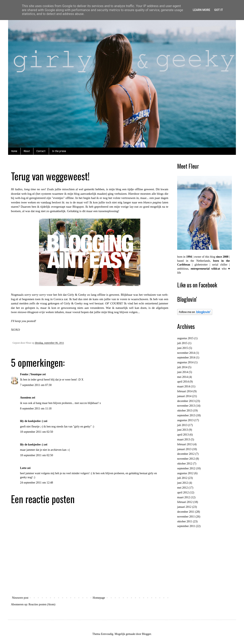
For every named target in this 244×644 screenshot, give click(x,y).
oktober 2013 (185, 411)
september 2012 (186, 468)
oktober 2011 (185, 521)
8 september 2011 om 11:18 (36, 409)
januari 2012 (184, 507)
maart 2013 (184, 439)
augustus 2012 (185, 473)
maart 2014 (184, 386)
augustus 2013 (185, 420)
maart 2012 (184, 497)
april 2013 (183, 435)
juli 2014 (182, 367)
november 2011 (186, 517)
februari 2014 (185, 391)
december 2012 (186, 454)
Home (14, 151)
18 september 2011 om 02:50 (37, 432)
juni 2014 (183, 372)
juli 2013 (182, 425)
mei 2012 (183, 488)
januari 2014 (184, 396)
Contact (41, 151)
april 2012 (183, 493)
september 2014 (186, 358)
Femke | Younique (31, 374)
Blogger (146, 634)
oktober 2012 (185, 464)
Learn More (201, 10)
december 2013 (186, 401)
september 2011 (186, 526)
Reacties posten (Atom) (42, 604)
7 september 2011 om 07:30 (36, 385)
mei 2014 (183, 377)
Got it (219, 10)
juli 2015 (182, 343)
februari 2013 (185, 444)
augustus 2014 (185, 362)
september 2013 (186, 415)
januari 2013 (184, 449)
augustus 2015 (185, 338)
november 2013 (186, 406)
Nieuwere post (20, 598)
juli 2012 (182, 478)
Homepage (99, 598)
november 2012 (186, 459)
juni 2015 (183, 348)
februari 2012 (185, 502)
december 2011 (186, 512)
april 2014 (183, 382)
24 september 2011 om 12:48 (37, 483)
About (27, 151)
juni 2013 (183, 430)
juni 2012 (183, 483)
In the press (59, 151)
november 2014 (186, 353)
